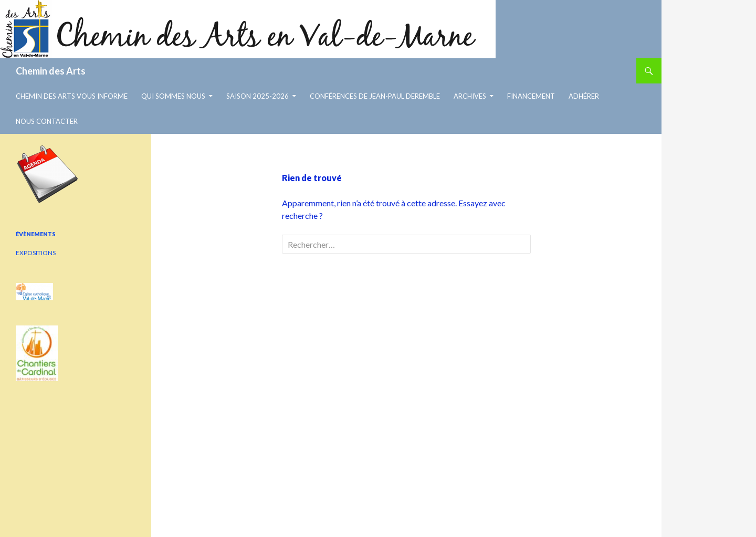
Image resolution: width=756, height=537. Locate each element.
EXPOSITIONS (36, 253)
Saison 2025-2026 (258, 96)
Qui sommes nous (173, 96)
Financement (531, 96)
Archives (470, 96)
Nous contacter (47, 121)
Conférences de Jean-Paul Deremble (375, 96)
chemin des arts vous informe (72, 96)
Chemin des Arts (51, 71)
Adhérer (584, 96)
